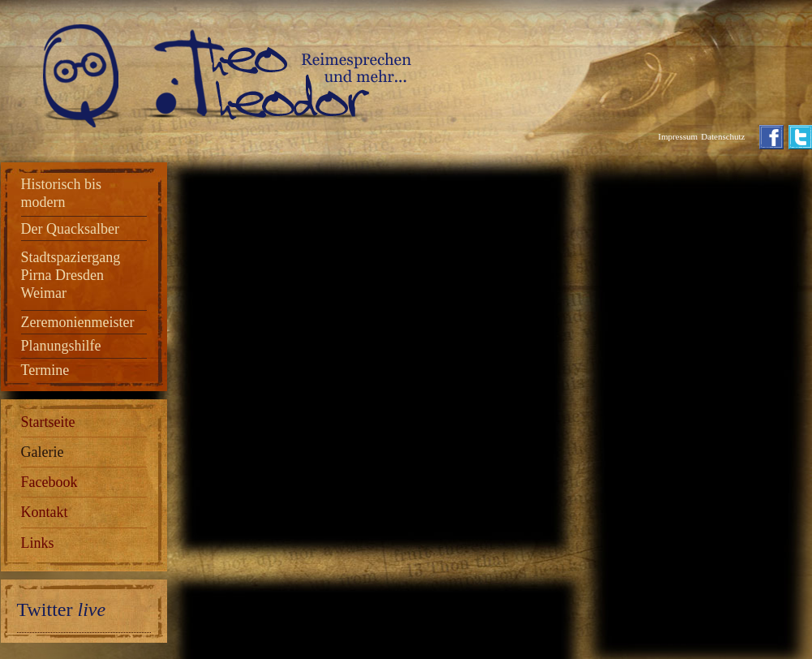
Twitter (62, 609)
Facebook (49, 482)
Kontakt (45, 512)
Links (38, 543)
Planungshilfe (61, 346)
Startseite (48, 422)
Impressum (678, 136)
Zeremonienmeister (78, 322)
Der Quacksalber (70, 229)
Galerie (43, 452)
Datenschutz (723, 136)
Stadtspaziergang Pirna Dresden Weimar (71, 275)
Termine (45, 370)
